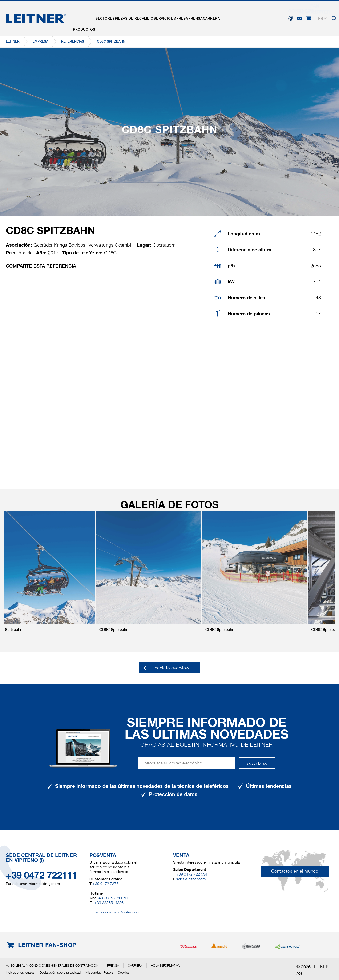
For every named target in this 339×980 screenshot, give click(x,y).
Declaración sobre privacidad (60, 972)
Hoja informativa (165, 965)
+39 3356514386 (109, 903)
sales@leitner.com (191, 879)
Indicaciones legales (20, 972)
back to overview (172, 668)
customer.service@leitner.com (117, 912)
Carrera (249, 17)
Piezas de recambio (149, 17)
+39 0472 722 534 (192, 874)
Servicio (183, 17)
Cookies (124, 972)
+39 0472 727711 (108, 884)
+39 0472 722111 (42, 875)
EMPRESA (206, 17)
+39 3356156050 (113, 898)
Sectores (114, 17)
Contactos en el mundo (295, 871)
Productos (87, 17)
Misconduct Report (99, 972)
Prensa (227, 17)
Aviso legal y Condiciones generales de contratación (52, 965)
